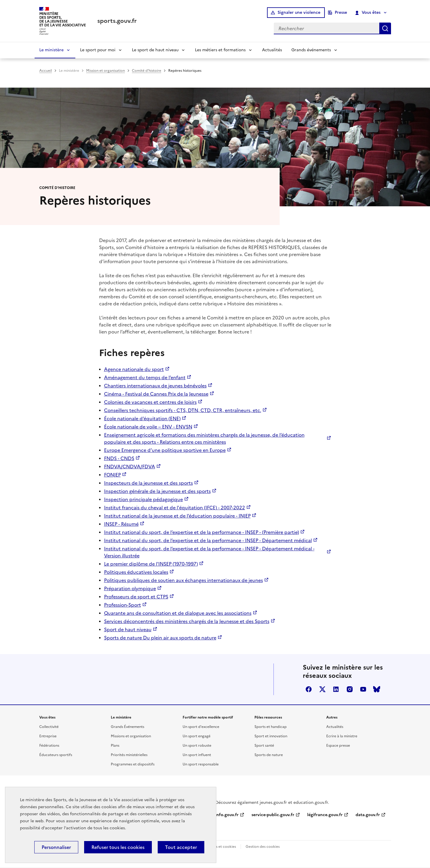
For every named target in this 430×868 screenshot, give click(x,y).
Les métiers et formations (220, 50)
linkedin (336, 689)
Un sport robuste (197, 746)
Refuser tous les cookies (118, 847)
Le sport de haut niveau (155, 50)
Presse (341, 12)
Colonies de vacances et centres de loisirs (150, 402)
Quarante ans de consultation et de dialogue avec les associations (178, 613)
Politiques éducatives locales (136, 572)
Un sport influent (197, 755)
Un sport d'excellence (201, 727)
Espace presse (338, 746)
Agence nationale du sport (134, 369)
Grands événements (311, 50)
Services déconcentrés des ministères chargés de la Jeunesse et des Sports (187, 621)
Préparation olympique (130, 588)
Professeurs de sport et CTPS (136, 597)
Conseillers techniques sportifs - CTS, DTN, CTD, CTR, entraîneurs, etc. (183, 410)
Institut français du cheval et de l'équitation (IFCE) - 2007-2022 (175, 508)
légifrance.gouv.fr (325, 815)
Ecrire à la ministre (342, 736)
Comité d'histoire (147, 71)
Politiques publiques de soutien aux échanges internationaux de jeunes (183, 580)
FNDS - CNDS (119, 458)
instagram (350, 689)
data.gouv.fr (368, 815)
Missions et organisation (131, 736)
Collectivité (49, 727)
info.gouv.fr (227, 815)
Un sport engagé (197, 736)
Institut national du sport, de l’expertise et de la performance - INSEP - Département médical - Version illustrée (209, 552)
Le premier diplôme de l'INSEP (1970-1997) (151, 564)
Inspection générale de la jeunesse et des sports (157, 491)
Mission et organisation (106, 71)
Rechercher (385, 28)
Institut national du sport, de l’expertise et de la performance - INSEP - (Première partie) (202, 532)
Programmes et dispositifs (133, 764)
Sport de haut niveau (128, 629)
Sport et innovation (271, 736)
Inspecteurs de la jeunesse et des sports (148, 483)
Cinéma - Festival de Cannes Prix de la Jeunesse (156, 394)
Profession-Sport (123, 605)
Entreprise (48, 736)
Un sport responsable (201, 764)
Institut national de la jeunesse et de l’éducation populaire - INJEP (177, 516)
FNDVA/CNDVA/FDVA (130, 467)
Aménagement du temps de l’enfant (145, 377)
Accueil (46, 71)
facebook (309, 689)
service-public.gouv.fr (273, 815)
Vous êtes (368, 13)
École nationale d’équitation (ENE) (142, 418)
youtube (363, 689)
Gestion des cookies (263, 847)
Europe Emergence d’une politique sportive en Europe (165, 450)
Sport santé (264, 746)
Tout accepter (181, 847)
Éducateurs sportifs (56, 755)
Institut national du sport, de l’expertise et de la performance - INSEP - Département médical (208, 540)
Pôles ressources (268, 717)
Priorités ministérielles (129, 755)
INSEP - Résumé (121, 524)
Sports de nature (269, 755)
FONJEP (112, 475)
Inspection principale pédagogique (143, 499)
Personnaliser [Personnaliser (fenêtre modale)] (56, 847)
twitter (322, 689)
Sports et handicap (271, 727)
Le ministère (51, 50)
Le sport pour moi (98, 50)
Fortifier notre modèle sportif (208, 717)
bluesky (377, 689)
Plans (115, 746)
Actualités (272, 50)
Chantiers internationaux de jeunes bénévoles (155, 386)
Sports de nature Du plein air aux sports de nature (160, 638)
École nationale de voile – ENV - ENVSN (148, 427)
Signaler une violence (299, 12)
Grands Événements (128, 727)
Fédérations (49, 746)
